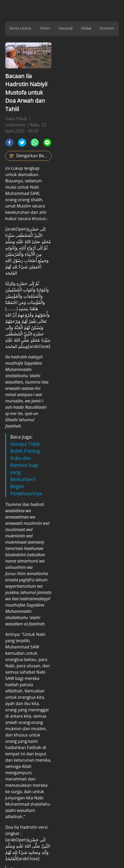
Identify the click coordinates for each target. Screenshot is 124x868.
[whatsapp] (35, 143)
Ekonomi (107, 28)
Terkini (45, 28)
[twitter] (22, 143)
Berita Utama (20, 28)
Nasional (66, 28)
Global (86, 28)
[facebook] (9, 143)
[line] (47, 143)
